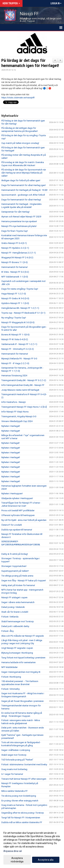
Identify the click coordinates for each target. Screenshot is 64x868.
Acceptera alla (46, 860)
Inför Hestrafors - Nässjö (14, 402)
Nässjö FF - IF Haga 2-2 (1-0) (15, 363)
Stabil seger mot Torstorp (14, 755)
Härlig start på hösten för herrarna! (18, 585)
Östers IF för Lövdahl (12, 525)
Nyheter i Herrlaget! (11, 426)
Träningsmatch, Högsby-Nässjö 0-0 (19, 416)
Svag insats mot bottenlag (14, 769)
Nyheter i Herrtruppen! (12, 494)
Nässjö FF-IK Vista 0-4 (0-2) (15, 339)
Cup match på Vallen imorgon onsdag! (20, 143)
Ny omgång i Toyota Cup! (14, 318)
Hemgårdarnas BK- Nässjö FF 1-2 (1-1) (20, 308)
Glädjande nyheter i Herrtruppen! (17, 498)
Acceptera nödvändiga (17, 860)
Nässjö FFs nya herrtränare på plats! (19, 226)
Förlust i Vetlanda (10, 617)
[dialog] (32, 847)
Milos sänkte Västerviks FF (15, 791)
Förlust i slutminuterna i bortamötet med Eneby (24, 764)
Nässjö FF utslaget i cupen (14, 597)
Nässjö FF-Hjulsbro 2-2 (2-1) (15, 248)
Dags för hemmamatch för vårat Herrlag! (21, 200)
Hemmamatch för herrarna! (15, 267)
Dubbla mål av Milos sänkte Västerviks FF (22, 822)
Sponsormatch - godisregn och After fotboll (23, 195)
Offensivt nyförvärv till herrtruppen (18, 515)
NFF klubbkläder (9, 667)
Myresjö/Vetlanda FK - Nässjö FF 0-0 (19, 359)
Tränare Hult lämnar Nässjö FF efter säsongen (24, 779)
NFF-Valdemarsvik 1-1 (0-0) (15, 277)
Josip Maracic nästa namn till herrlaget (20, 390)
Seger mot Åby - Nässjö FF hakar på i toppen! (24, 581)
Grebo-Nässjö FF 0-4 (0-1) (14, 243)
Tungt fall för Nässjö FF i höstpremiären (21, 818)
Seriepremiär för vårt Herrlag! (15, 212)
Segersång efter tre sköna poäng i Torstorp (23, 813)
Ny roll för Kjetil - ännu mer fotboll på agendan (24, 520)
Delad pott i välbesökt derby (15, 626)
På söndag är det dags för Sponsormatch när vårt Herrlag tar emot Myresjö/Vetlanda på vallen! (24, 173)
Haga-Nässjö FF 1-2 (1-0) (14, 294)
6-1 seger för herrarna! (12, 774)
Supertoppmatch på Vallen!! (15, 571)
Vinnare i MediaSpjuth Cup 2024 (17, 421)
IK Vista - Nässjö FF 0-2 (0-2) (15, 272)
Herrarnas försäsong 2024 (14, 376)
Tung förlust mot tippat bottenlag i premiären (23, 658)
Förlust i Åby (8, 631)
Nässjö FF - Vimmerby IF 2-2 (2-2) (18, 349)
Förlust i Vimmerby (10, 689)
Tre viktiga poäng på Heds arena (17, 576)
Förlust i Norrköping (11, 677)
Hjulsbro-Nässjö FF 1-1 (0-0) (15, 303)
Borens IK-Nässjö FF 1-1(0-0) (15, 335)
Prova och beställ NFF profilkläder (18, 510)
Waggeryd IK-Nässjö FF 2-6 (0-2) (17, 258)
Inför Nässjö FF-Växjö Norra (15, 412)
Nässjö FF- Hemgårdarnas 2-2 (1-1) (19, 253)
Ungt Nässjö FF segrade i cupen (17, 648)
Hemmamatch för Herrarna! (15, 354)
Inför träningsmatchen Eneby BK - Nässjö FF (23, 385)
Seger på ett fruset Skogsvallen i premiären (23, 701)
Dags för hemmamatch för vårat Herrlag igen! (24, 185)
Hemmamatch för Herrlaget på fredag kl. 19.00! (24, 190)
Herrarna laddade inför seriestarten (19, 662)
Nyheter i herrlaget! (10, 443)
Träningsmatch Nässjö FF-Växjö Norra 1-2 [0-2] (24, 407)
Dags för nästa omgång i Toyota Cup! (20, 289)
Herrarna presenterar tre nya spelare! (19, 221)
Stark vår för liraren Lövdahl (15, 612)
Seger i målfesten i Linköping (16, 750)
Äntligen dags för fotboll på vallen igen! (21, 180)
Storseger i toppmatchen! (14, 566)
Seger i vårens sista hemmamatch (18, 602)
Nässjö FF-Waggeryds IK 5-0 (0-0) (18, 322)
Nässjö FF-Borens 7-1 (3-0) (15, 262)
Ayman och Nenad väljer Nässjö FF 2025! (21, 217)
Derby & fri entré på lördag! (15, 554)
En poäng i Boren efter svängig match (20, 801)
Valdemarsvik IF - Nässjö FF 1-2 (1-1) (19, 344)
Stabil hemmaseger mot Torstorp (18, 621)
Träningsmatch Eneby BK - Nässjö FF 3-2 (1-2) (24, 380)
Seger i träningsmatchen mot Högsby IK (21, 672)
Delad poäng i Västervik (13, 607)
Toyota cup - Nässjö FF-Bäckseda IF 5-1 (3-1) (23, 313)
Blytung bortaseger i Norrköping (17, 653)
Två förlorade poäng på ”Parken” (17, 760)
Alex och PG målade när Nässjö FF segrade (23, 636)
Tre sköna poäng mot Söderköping (19, 796)
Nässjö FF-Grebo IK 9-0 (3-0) (15, 298)
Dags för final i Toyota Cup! (15, 231)
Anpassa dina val (13, 851)
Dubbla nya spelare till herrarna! (17, 530)
